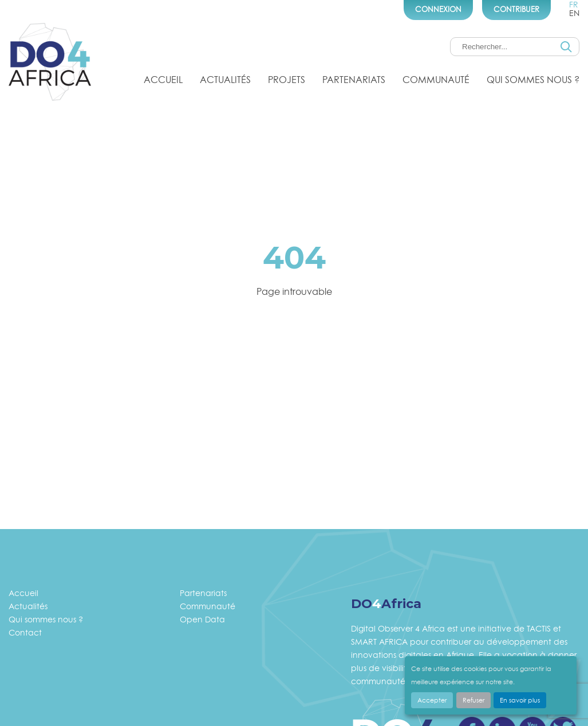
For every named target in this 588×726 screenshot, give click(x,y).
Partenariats (354, 80)
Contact (25, 632)
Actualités (225, 80)
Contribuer (516, 9)
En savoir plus (520, 700)
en (574, 13)
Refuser (473, 700)
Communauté (436, 80)
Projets (287, 80)
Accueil (163, 80)
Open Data (202, 619)
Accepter (432, 700)
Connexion (438, 9)
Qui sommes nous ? (533, 80)
